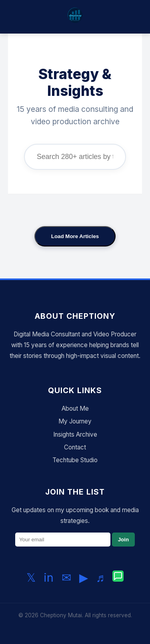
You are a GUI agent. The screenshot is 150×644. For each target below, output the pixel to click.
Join (123, 540)
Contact (75, 447)
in (49, 577)
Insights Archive (75, 434)
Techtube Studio (75, 460)
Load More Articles (75, 236)
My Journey (75, 421)
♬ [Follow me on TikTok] (100, 577)
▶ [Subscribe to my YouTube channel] (84, 577)
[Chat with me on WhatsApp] (118, 578)
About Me (75, 408)
